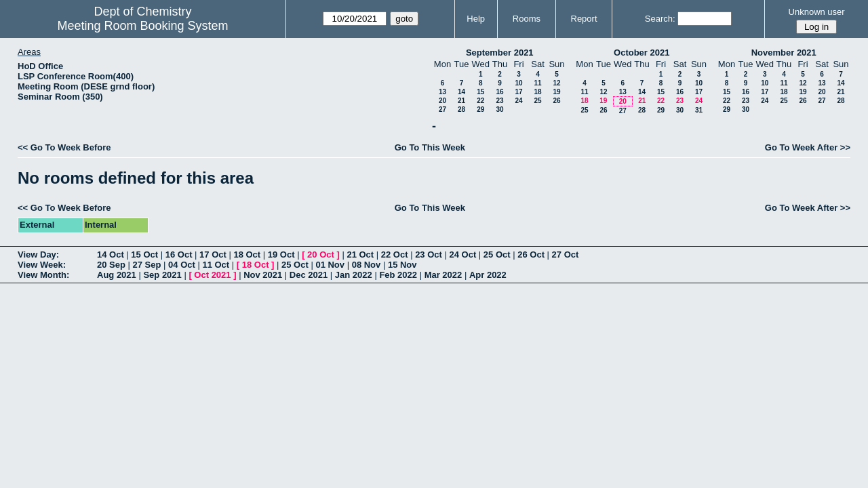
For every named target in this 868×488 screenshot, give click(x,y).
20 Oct (321, 255)
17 (518, 92)
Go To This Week (430, 147)
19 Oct (281, 255)
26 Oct (531, 255)
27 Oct (566, 255)
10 (518, 83)
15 (480, 92)
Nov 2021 (263, 275)
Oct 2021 (212, 275)
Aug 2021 (117, 275)
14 (461, 92)
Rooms (527, 19)
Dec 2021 (309, 275)
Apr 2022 (488, 275)
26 (556, 101)
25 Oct (497, 255)
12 (556, 83)
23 (499, 101)
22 (480, 101)
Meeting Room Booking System (142, 26)
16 (499, 92)
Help (476, 19)
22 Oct (395, 255)
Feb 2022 (398, 275)
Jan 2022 (354, 275)
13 (442, 92)
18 (537, 92)
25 (537, 101)
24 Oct (463, 255)
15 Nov (402, 265)
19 (556, 92)
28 (461, 109)
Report (584, 19)
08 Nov (367, 265)
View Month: (43, 275)
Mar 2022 (443, 275)
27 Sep (147, 265)
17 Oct (213, 255)
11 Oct (216, 265)
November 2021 (784, 53)
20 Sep (111, 265)
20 (442, 101)
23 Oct (429, 255)
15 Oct (144, 255)
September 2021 (500, 53)
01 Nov (330, 265)
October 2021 (642, 53)
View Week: (42, 265)
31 (699, 110)
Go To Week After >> (808, 147)
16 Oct (179, 255)
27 (442, 109)
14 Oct (111, 255)
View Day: (38, 255)
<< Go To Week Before (64, 147)
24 (518, 101)
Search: (660, 19)
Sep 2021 (162, 275)
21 (461, 101)
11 (537, 83)
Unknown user (817, 12)
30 (499, 109)
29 (480, 109)
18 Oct (247, 255)
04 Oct (182, 265)
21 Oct (360, 255)
